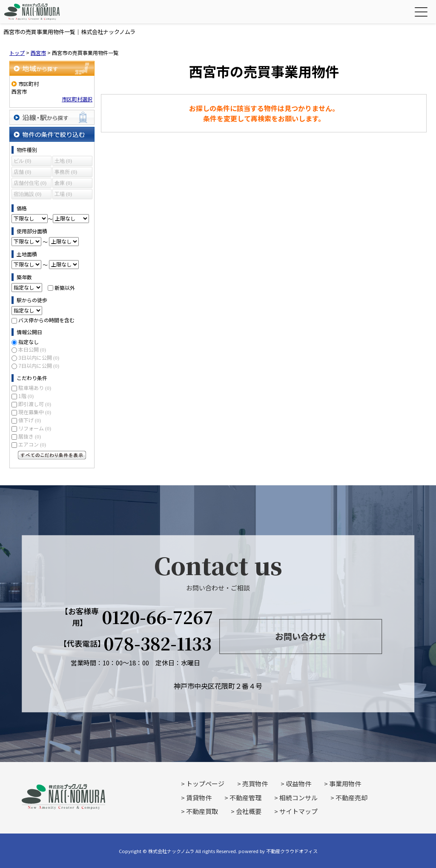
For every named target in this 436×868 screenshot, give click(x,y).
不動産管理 (245, 798)
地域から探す (52, 68)
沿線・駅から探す (52, 117)
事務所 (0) (66, 172)
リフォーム (35, 428)
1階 (26, 396)
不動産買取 (202, 811)
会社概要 (249, 811)
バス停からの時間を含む (46, 320)
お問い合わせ (301, 637)
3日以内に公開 (39, 357)
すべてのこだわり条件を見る (52, 455)
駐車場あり (35, 388)
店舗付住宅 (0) (30, 183)
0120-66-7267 (158, 617)
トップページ (205, 783)
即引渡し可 (35, 404)
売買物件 (255, 783)
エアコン (32, 444)
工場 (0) (63, 194)
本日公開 (32, 349)
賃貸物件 (199, 798)
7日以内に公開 (39, 365)
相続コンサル (298, 798)
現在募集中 (35, 412)
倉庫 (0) (63, 183)
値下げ (30, 420)
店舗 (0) (22, 172)
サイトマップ (298, 811)
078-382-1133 (158, 643)
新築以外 (65, 287)
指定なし (29, 342)
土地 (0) (63, 161)
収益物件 (298, 783)
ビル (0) (22, 161)
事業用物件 (345, 783)
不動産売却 (351, 798)
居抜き (30, 436)
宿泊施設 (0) (27, 194)
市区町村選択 (77, 99)
